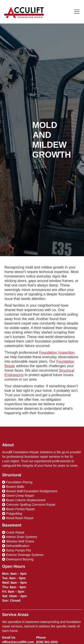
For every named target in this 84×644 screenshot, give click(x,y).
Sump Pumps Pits (16, 550)
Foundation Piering (17, 482)
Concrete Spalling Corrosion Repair (29, 505)
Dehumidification (16, 546)
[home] (24, 12)
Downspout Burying (18, 559)
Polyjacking (12, 514)
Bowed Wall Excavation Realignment (30, 491)
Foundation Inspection (57, 352)
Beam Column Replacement (24, 500)
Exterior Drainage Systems (23, 555)
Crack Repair (13, 532)
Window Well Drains (18, 541)
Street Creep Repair (18, 496)
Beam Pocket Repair (18, 509)
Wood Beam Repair (18, 518)
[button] (76, 12)
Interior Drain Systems (19, 537)
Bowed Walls (13, 487)
